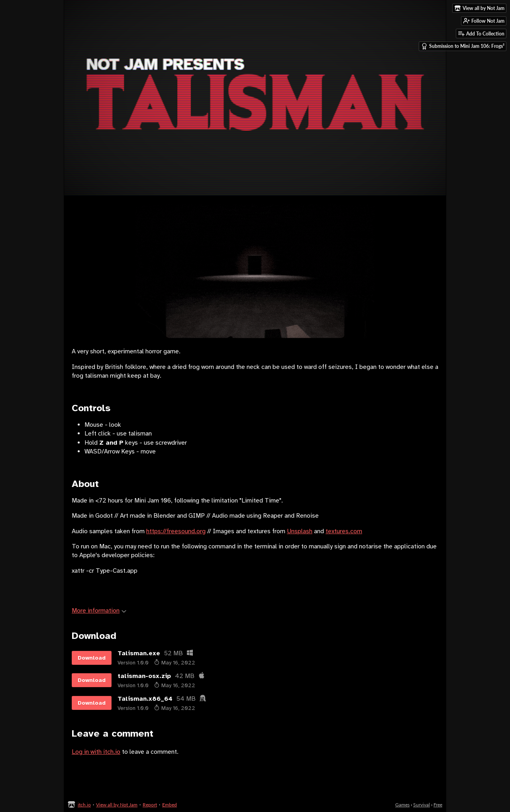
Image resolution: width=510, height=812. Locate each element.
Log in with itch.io (96, 752)
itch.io (84, 805)
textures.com (344, 531)
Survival (422, 805)
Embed (170, 805)
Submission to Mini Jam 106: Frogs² (463, 46)
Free (438, 805)
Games (402, 805)
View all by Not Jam (117, 805)
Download (92, 658)
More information (99, 611)
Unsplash (300, 531)
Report (150, 805)
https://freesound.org (176, 531)
